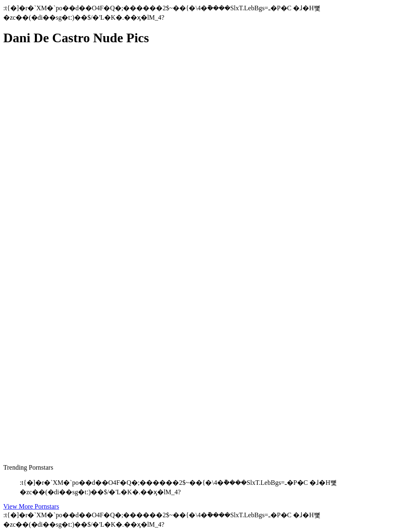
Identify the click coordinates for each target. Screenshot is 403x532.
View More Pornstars (31, 506)
